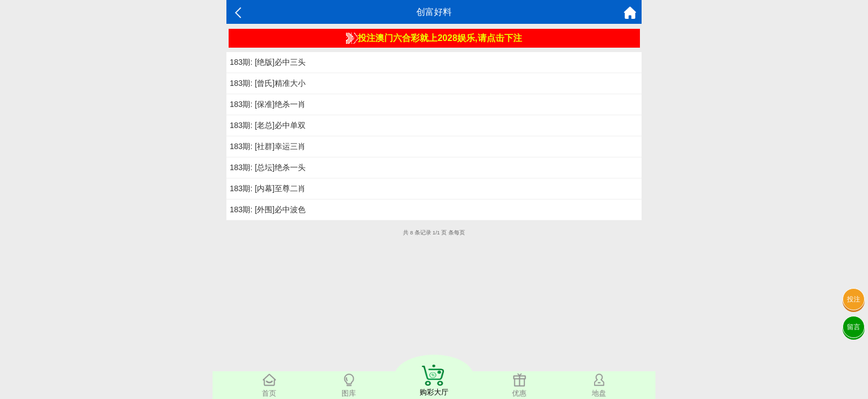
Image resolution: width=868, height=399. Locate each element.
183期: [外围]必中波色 (268, 209)
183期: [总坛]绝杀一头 (268, 167)
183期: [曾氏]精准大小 (268, 83)
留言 (854, 327)
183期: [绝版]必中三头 (268, 62)
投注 (854, 299)
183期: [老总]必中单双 (268, 125)
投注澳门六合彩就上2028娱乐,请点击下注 (434, 38)
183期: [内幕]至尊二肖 (268, 188)
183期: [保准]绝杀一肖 (268, 104)
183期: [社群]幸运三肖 (268, 146)
